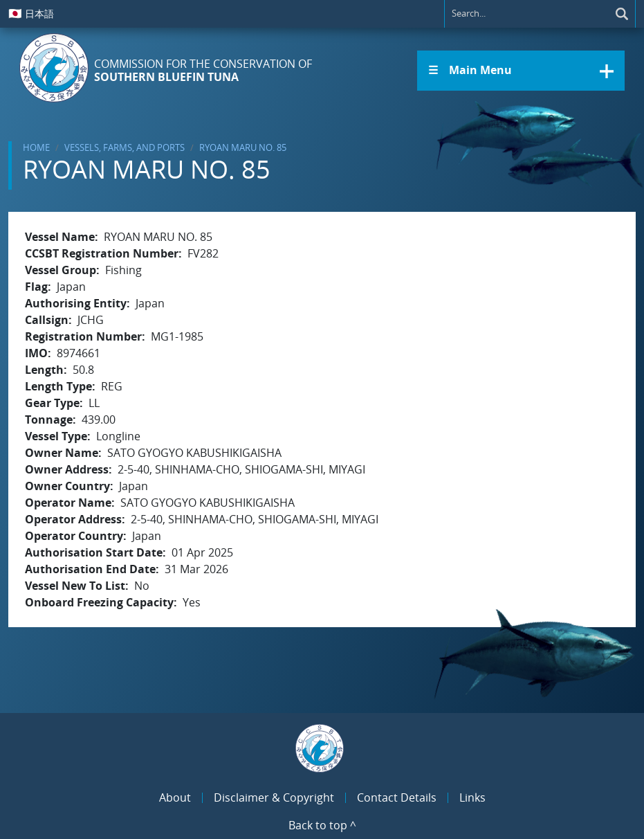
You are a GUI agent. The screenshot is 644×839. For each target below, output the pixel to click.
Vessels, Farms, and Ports (125, 147)
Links (472, 797)
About (175, 797)
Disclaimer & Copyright (274, 797)
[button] (521, 71)
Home (36, 147)
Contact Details (397, 797)
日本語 (31, 13)
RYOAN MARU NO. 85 (243, 147)
